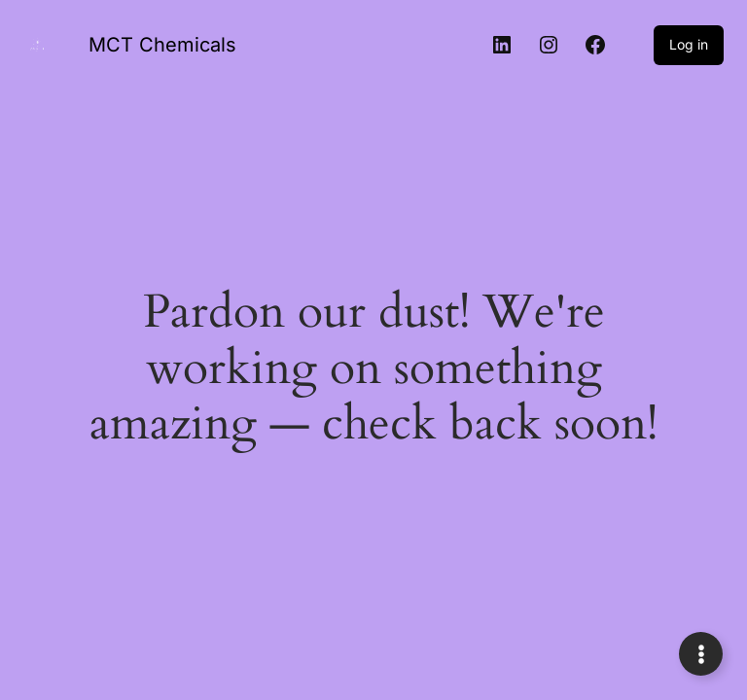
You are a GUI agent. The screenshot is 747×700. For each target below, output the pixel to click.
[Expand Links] (701, 654)
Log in (689, 44)
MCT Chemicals (162, 45)
